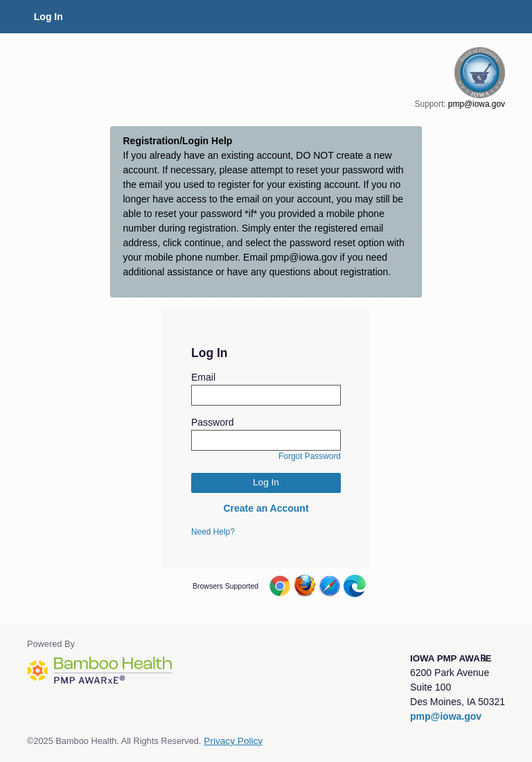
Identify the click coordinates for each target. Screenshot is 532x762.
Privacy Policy (233, 741)
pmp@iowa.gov (477, 104)
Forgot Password (310, 456)
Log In (48, 17)
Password (212, 422)
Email (203, 377)
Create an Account (266, 508)
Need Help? (213, 532)
